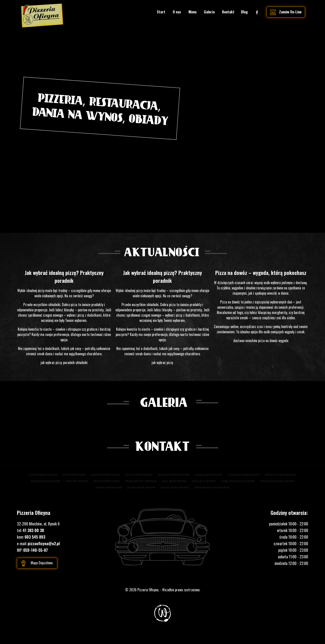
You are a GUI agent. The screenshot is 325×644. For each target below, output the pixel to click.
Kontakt (228, 12)
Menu (192, 12)
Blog (244, 12)
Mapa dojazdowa (42, 563)
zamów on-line (290, 12)
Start (161, 12)
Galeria (209, 12)
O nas (177, 12)
